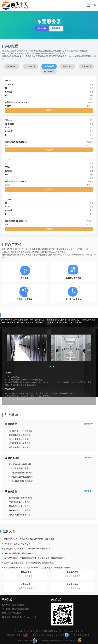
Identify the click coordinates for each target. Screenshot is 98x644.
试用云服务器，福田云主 (20, 443)
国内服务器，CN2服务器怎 (21, 431)
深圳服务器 (12, 66)
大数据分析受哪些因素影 (20, 468)
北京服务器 (30, 66)
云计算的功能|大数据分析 (20, 464)
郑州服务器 (68, 66)
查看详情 (49, 110)
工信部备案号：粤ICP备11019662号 (51, 635)
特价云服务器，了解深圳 (20, 447)
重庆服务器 (86, 66)
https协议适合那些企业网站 (21, 473)
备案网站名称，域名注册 (20, 510)
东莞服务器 (49, 66)
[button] (91, 5)
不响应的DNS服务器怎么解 (21, 481)
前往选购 (42, 28)
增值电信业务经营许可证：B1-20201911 (62, 641)
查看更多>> (89, 424)
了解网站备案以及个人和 (20, 502)
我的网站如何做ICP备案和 (20, 498)
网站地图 (79, 631)
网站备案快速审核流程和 (20, 506)
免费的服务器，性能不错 (20, 435)
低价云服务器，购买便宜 (20, 439)
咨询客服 (56, 28)
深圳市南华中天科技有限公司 (43, 631)
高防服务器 (49, 71)
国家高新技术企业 (17, 635)
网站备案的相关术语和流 (20, 515)
